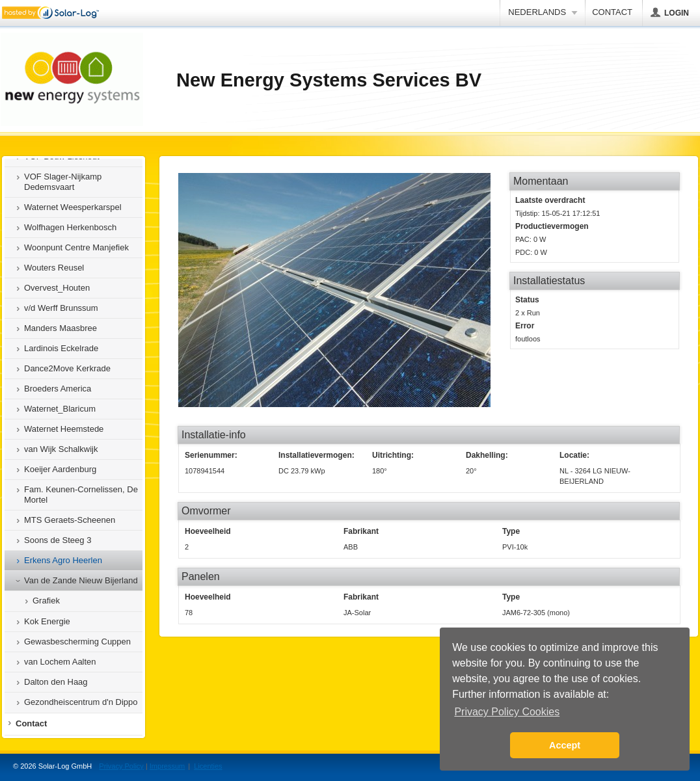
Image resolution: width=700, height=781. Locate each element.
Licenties (208, 766)
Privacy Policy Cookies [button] (507, 712)
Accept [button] (565, 745)
